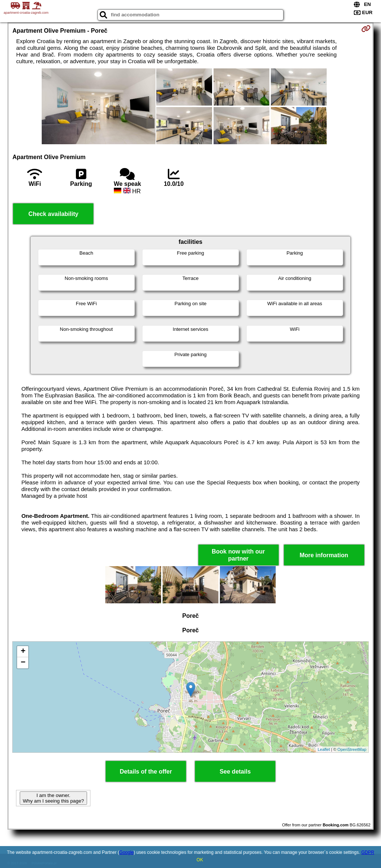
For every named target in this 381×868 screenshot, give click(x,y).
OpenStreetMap (352, 749)
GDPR (368, 852)
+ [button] (23, 652)
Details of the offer (146, 772)
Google (127, 852)
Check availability (53, 214)
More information (324, 555)
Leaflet (324, 749)
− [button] (23, 663)
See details (235, 772)
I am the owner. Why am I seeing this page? (53, 798)
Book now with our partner (238, 555)
